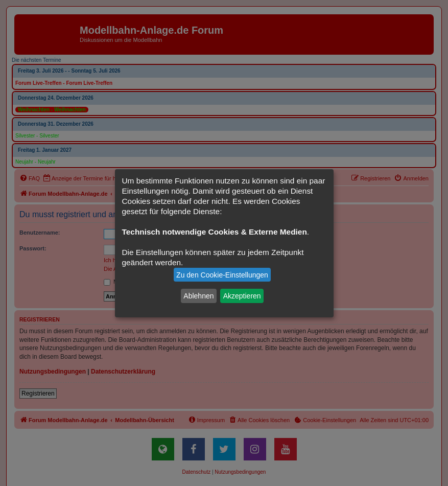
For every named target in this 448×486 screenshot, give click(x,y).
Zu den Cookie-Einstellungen (222, 275)
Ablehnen (198, 296)
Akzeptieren (242, 296)
